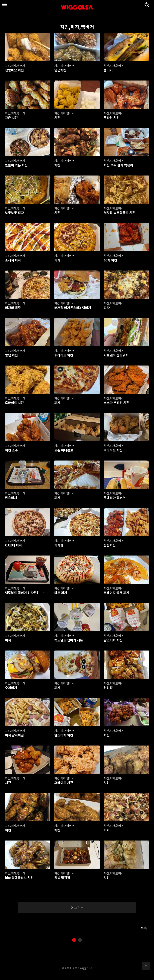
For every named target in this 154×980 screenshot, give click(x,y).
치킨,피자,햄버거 (49, 27)
